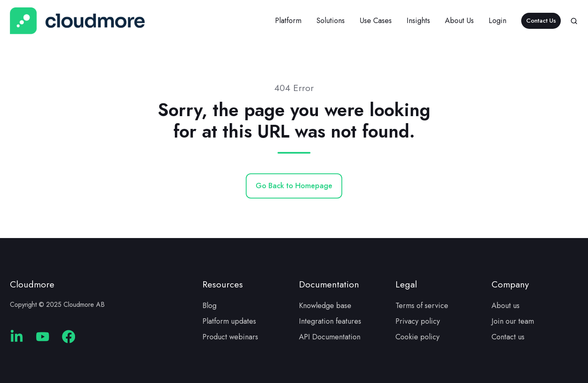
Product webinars (230, 337)
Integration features (330, 321)
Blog (209, 306)
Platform (288, 21)
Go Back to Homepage (294, 186)
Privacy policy (418, 321)
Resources (223, 284)
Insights (418, 21)
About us (506, 306)
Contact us (508, 337)
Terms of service (422, 306)
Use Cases (376, 21)
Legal (406, 284)
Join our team (513, 321)
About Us (459, 21)
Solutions (330, 21)
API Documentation (330, 337)
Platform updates (229, 321)
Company (510, 284)
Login (497, 21)
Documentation (329, 284)
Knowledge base (325, 306)
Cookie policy (417, 337)
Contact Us (541, 21)
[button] (574, 21)
